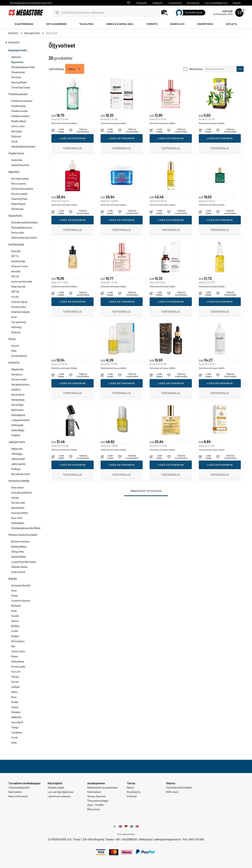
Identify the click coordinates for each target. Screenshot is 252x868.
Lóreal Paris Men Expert (24, 562)
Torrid (14, 737)
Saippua (16, 435)
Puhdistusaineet (18, 94)
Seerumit (16, 57)
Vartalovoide (18, 503)
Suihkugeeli (17, 425)
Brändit (13, 579)
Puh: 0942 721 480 (193, 839)
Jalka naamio (18, 464)
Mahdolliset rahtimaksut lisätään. (64, 141)
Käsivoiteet (17, 410)
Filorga (15, 677)
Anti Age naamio (20, 178)
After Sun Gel (18, 287)
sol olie (15, 297)
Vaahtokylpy (18, 430)
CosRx (15, 631)
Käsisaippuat (18, 415)
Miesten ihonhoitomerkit (23, 535)
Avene (14, 595)
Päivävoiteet (18, 72)
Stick (14, 317)
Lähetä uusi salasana (59, 796)
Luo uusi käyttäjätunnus (216, 3)
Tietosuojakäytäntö (19, 788)
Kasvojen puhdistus (22, 492)
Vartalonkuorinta (20, 384)
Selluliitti (16, 389)
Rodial (15, 702)
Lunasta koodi (175, 3)
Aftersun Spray (19, 302)
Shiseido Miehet (19, 567)
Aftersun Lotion (20, 266)
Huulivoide (17, 160)
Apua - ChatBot (96, 805)
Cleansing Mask (19, 199)
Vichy (14, 743)
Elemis (15, 656)
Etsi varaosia (193, 3)
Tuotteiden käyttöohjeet (179, 788)
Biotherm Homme (20, 541)
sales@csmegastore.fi (167, 839)
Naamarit (14, 172)
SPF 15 (15, 256)
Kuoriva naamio (19, 194)
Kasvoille (16, 251)
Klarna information (18, 796)
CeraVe (15, 616)
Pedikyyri (16, 469)
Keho (14, 351)
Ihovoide (16, 271)
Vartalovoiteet (19, 379)
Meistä (130, 788)
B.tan (14, 611)
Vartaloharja (18, 400)
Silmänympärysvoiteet (23, 67)
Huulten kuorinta (20, 165)
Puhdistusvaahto (20, 116)
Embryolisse (18, 661)
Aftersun (16, 332)
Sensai (15, 707)
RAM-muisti (172, 792)
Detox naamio (19, 184)
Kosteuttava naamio (22, 189)
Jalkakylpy (17, 454)
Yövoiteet (16, 77)
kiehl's (14, 692)
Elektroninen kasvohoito (24, 238)
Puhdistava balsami (22, 101)
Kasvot (15, 346)
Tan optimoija (19, 322)
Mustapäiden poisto (22, 227)
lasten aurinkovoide (22, 281)
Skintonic (16, 136)
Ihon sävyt (17, 131)
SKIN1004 (16, 717)
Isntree (15, 682)
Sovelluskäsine (19, 356)
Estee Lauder (18, 666)
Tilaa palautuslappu (98, 801)
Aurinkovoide (18, 261)
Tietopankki (141, 3)
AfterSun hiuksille (20, 312)
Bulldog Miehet (19, 547)
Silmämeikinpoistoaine (23, 146)
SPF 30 (15, 276)
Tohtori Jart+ (18, 651)
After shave (17, 487)
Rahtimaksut (94, 792)
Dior (13, 646)
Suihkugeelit (18, 523)
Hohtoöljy (16, 327)
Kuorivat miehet (20, 513)
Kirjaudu (237, 3)
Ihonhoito (14, 362)
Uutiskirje (132, 796)
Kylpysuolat (17, 369)
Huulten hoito (16, 153)
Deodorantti (18, 395)
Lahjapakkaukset (20, 420)
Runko (12, 339)
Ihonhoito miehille (19, 481)
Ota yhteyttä (134, 792)
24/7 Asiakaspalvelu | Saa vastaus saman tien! (31, 3)
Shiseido (16, 712)
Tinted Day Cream (21, 87)
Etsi (240, 69)
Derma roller (18, 232)
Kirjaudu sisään (56, 788)
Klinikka (15, 626)
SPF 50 (15, 292)
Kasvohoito (15, 216)
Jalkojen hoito (17, 442)
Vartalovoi (17, 374)
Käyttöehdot (15, 792)
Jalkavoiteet (18, 459)
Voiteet (15, 498)
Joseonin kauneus (21, 601)
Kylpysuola (17, 449)
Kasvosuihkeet (19, 82)
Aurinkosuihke (19, 307)
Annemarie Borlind (21, 585)
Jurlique (15, 687)
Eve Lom (16, 672)
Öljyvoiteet (17, 62)
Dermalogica (18, 641)
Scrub (14, 141)
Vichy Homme (18, 572)
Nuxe (14, 697)
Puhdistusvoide (19, 111)
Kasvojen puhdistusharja (24, 222)
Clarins (15, 621)
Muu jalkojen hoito (21, 474)
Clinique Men (18, 552)
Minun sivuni (93, 809)
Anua (14, 590)
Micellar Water (19, 121)
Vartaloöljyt (17, 405)
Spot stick (17, 518)
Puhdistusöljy (18, 106)
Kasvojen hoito (18, 50)
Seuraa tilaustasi (97, 796)
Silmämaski (17, 209)
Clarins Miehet (19, 557)
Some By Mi (17, 722)
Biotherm (16, 606)
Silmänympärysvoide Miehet (26, 528)
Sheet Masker (18, 204)
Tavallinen (17, 732)
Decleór (15, 636)
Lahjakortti (157, 3)
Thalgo (15, 727)
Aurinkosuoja (16, 244)
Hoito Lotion (18, 126)
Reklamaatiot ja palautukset (103, 788)
